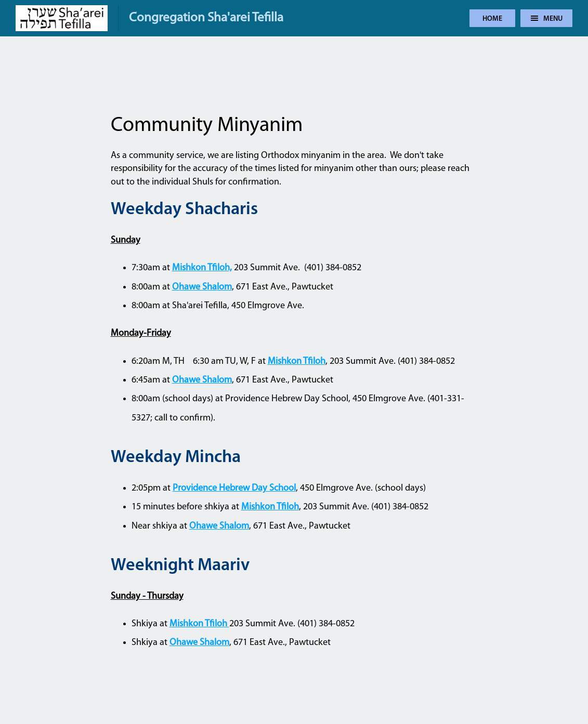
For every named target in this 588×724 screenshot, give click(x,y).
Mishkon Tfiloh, (202, 268)
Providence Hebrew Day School (234, 488)
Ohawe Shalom (202, 287)
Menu (547, 19)
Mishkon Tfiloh (297, 361)
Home (492, 19)
